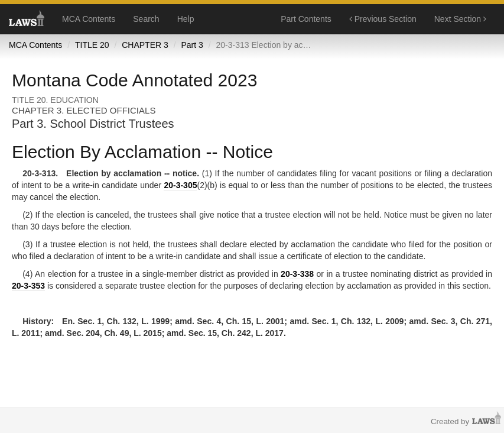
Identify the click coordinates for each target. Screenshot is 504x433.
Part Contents (306, 19)
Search (146, 19)
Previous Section (383, 19)
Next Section (460, 19)
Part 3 (192, 45)
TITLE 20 (92, 45)
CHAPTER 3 (145, 45)
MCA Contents (89, 19)
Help (186, 19)
